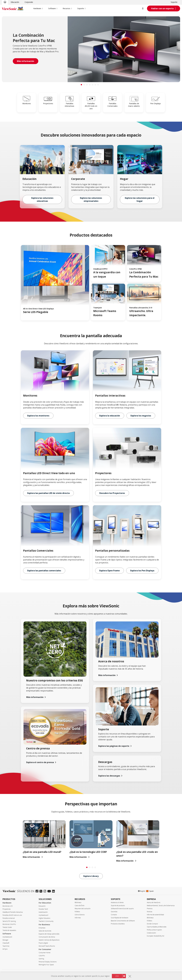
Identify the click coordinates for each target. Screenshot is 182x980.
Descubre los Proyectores (112, 493)
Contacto (114, 915)
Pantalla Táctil (43, 909)
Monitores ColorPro (9, 924)
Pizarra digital (43, 943)
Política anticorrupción (154, 930)
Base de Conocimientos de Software (123, 921)
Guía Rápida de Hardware (120, 918)
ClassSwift (6, 943)
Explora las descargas (109, 776)
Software (52, 8)
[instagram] (45, 891)
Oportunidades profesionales (157, 927)
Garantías (114, 912)
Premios (150, 909)
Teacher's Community (46, 921)
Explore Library (91, 876)
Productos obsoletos (118, 924)
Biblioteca (78, 902)
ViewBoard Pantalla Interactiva (13, 912)
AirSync (5, 949)
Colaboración (151, 933)
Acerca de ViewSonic (154, 902)
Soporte (174, 2)
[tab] (81, 85)
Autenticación (43, 912)
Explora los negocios (141, 416)
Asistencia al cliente (117, 902)
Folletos (77, 912)
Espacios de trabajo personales (49, 934)
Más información (35, 697)
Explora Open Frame (110, 571)
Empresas (42, 928)
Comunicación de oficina (47, 937)
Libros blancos (80, 915)
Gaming (41, 959)
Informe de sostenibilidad (155, 915)
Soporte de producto (118, 906)
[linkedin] (54, 891)
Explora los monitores (38, 416)
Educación (15, 2)
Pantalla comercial (9, 918)
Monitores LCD (8, 906)
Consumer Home (44, 953)
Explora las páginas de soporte (114, 746)
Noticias (150, 912)
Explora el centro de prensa (40, 762)
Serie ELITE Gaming (9, 921)
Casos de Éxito (80, 906)
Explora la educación (110, 416)
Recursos (66, 8)
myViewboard (7, 937)
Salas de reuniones (45, 931)
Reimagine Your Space (46, 965)
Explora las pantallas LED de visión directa (48, 493)
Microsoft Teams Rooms (47, 946)
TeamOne (6, 946)
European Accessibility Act (156, 936)
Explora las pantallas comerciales (44, 571)
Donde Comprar (152, 924)
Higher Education (44, 918)
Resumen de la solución (83, 909)
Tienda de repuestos (9, 930)
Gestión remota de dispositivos (49, 940)
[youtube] (50, 891)
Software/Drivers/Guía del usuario (122, 909)
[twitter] (42, 891)
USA (117, 976)
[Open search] (144, 8)
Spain (150, 891)
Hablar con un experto (162, 8)
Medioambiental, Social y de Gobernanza (161, 906)
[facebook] (38, 891)
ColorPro (42, 956)
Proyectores (7, 909)
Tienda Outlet (7, 927)
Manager (5, 940)
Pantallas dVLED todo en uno (12, 915)
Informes (78, 918)
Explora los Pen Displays (142, 571)
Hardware (37, 8)
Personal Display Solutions (48, 962)
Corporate (29, 2)
